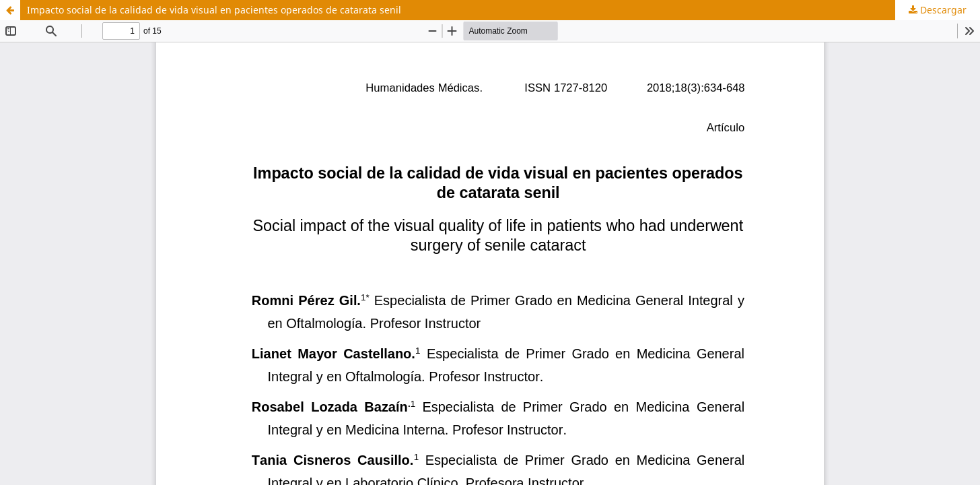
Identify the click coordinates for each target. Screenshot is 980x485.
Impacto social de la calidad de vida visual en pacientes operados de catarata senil (214, 10)
